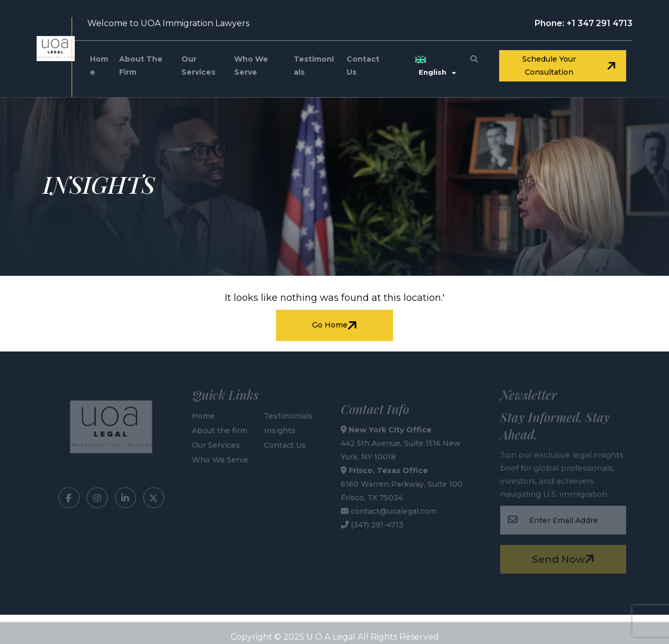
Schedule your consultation (570, 66)
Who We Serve (251, 66)
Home (99, 66)
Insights (280, 429)
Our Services (198, 66)
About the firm (141, 66)
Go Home (336, 325)
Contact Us (363, 66)
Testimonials (314, 66)
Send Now (565, 558)
